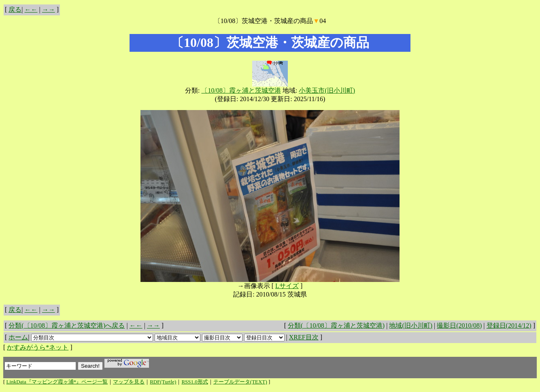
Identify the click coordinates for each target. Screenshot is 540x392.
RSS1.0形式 (195, 382)
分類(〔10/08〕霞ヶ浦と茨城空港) (336, 325)
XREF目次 (304, 337)
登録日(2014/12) (509, 325)
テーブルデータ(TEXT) (240, 382)
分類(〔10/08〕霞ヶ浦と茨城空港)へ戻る (67, 325)
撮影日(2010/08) (459, 325)
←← (31, 10)
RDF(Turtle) (163, 382)
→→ (49, 10)
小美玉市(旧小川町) (327, 90)
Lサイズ (287, 286)
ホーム (18, 337)
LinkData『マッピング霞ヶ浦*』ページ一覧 (57, 382)
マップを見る (129, 382)
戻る (15, 10)
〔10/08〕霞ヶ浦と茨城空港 (241, 90)
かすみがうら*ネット (38, 347)
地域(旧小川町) (411, 325)
